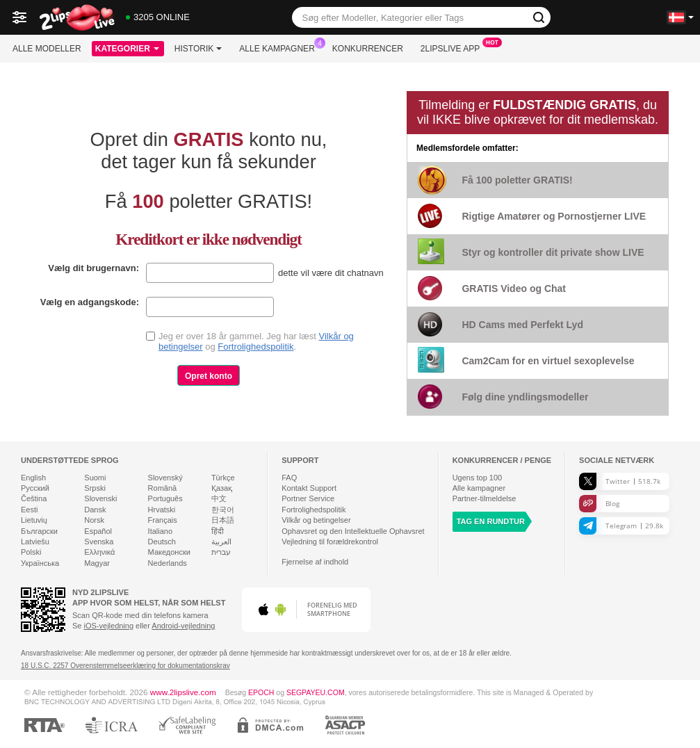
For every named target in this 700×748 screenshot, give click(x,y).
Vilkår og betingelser (316, 520)
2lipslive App (454, 47)
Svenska (99, 542)
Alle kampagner (280, 47)
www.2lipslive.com (183, 692)
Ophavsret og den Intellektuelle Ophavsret (353, 531)
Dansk (95, 510)
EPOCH (261, 692)
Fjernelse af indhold (315, 562)
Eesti (29, 510)
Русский (35, 488)
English (33, 478)
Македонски (169, 552)
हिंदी (218, 531)
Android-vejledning (183, 626)
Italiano (160, 531)
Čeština (34, 498)
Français (163, 520)
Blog (599, 504)
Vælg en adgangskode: (90, 302)
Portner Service (308, 498)
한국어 (223, 510)
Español (98, 531)
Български (39, 531)
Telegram (621, 526)
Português (165, 498)
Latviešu (35, 542)
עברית (221, 552)
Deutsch (162, 542)
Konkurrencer (368, 49)
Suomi (95, 478)
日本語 (223, 520)
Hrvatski (162, 510)
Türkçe (223, 478)
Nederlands (168, 563)
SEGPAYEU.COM (316, 692)
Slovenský (165, 478)
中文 (219, 498)
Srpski (95, 488)
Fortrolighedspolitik (255, 347)
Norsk (94, 520)
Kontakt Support (309, 488)
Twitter (620, 481)
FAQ (289, 478)
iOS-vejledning (109, 626)
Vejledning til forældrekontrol (330, 542)
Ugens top (478, 478)
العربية (221, 542)
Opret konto (209, 376)
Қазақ (222, 488)
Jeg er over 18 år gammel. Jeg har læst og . (256, 341)
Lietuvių (34, 520)
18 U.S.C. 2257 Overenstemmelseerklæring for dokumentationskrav (125, 666)
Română (163, 488)
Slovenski (100, 498)
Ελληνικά (99, 552)
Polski (31, 552)
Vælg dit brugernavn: (93, 268)
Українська (40, 563)
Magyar (97, 563)
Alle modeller (47, 49)
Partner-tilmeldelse (485, 498)
